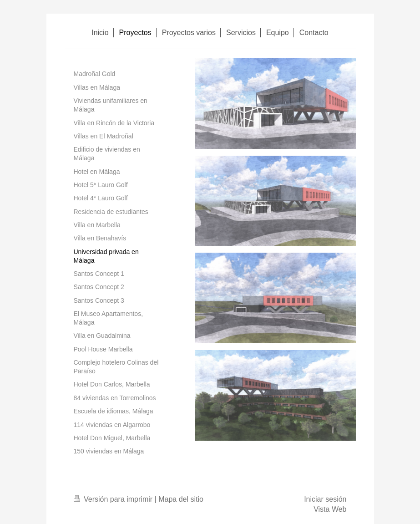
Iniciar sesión (325, 499)
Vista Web (330, 509)
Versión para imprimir (114, 499)
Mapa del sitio (181, 499)
